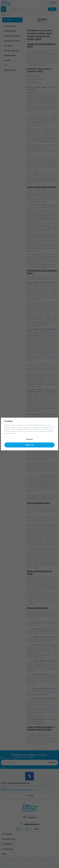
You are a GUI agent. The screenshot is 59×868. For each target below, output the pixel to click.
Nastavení (30, 439)
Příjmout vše (29, 445)
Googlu (20, 429)
